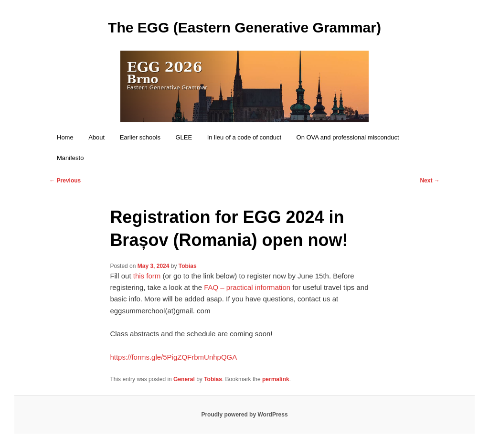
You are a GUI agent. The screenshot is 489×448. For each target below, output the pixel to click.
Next (430, 181)
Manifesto (70, 158)
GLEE (184, 137)
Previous (65, 181)
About (96, 137)
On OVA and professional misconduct (348, 137)
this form (147, 276)
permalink (276, 379)
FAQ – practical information (247, 287)
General (184, 379)
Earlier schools (140, 137)
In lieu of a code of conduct (244, 137)
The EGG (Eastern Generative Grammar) (244, 27)
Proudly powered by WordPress (244, 415)
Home (65, 137)
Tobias (188, 266)
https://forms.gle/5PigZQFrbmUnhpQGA (173, 357)
